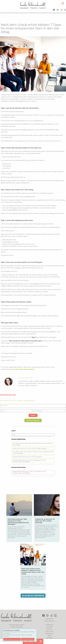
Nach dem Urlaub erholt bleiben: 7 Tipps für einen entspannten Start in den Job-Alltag (33, 453)
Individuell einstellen (28, 639)
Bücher (49, 629)
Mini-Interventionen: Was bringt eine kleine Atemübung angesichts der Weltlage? (33, 444)
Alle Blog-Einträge (33, 596)
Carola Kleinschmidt (25, 378)
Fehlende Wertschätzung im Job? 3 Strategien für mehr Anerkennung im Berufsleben (29, 461)
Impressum (49, 619)
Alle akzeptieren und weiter (12, 639)
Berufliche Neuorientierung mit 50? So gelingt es (27, 457)
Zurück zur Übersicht (33, 420)
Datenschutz (49, 621)
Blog (49, 636)
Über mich (49, 631)
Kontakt (49, 638)
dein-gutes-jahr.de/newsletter (23, 369)
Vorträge (49, 627)
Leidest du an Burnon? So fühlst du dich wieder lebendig (29, 448)
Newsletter (49, 625)
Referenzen (49, 633)
